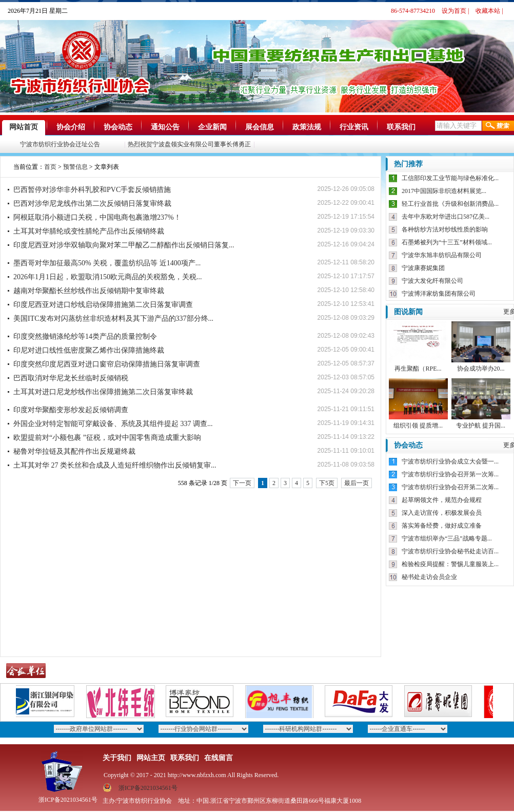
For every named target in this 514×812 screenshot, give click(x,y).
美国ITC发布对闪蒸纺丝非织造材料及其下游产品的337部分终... (113, 318)
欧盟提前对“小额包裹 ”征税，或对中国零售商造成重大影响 (107, 438)
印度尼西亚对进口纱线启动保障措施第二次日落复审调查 (103, 305)
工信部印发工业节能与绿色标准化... (450, 178)
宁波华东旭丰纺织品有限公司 (442, 255)
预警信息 (75, 167)
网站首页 (24, 127)
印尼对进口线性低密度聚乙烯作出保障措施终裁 (89, 350)
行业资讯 (354, 127)
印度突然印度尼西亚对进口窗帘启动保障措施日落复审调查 (107, 364)
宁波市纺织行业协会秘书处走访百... (450, 551)
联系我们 (401, 127)
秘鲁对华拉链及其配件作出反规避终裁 (74, 451)
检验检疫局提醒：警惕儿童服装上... (450, 564)
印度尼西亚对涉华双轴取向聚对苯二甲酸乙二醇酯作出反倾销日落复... (124, 245)
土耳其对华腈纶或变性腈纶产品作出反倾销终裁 (89, 231)
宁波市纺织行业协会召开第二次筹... (450, 487)
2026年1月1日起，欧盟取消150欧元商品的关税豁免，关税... (108, 277)
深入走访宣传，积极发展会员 (442, 513)
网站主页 (151, 758)
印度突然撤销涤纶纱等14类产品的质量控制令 (85, 336)
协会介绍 (71, 127)
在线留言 (219, 758)
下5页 (327, 483)
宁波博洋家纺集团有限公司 (439, 294)
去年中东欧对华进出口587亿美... (446, 217)
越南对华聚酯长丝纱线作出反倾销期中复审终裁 (89, 291)
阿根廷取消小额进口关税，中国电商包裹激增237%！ (97, 217)
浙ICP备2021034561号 (148, 788)
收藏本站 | (489, 11)
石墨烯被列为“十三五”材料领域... (447, 242)
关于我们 (117, 758)
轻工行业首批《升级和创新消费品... (450, 204)
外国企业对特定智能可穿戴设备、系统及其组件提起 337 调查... (113, 424)
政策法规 (307, 127)
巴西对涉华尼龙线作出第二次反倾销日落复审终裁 (92, 204)
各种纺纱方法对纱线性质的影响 (445, 229)
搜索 (498, 126)
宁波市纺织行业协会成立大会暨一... (450, 461)
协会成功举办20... (481, 369)
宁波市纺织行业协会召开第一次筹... (450, 474)
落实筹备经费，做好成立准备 (442, 526)
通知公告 (165, 127)
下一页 (242, 483)
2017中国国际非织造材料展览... (444, 191)
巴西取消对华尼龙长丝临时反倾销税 (71, 378)
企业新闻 (212, 127)
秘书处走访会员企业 (429, 577)
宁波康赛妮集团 (423, 268)
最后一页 (357, 483)
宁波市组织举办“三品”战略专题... (447, 538)
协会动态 (118, 127)
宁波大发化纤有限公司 (432, 281)
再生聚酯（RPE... (418, 369)
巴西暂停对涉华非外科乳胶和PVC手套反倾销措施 (92, 190)
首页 (50, 167)
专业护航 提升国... (481, 426)
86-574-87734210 (413, 11)
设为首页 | (455, 11)
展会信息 (260, 127)
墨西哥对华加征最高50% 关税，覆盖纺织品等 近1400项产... (107, 263)
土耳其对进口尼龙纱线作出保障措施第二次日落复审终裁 (103, 392)
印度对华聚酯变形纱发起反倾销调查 (71, 410)
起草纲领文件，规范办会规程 (442, 500)
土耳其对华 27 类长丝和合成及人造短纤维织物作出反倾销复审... (115, 465)
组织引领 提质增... (418, 426)
